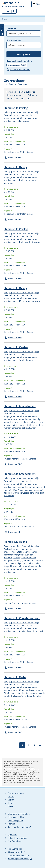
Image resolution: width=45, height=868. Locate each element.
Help (10, 803)
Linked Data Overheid (17, 838)
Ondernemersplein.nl (17, 855)
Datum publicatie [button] (27, 92)
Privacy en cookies (16, 817)
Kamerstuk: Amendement (20, 406)
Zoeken (11, 806)
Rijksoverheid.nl (15, 852)
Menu (39, 4)
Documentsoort (14, 40)
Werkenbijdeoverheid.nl (18, 859)
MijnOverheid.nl (15, 849)
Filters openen (2, 30)
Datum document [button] (14, 95)
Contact (11, 797)
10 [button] (16, 98)
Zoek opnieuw (24, 54)
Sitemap (11, 824)
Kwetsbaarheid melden (18, 827)
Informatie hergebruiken (19, 814)
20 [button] (22, 98)
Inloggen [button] (7, 11)
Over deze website (16, 793)
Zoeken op (11, 29)
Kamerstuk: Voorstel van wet (22, 618)
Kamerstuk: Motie (15, 677)
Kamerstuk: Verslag (16, 108)
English (11, 800)
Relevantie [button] (33, 95)
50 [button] (28, 98)
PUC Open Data (15, 841)
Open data (12, 835)
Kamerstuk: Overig (16, 167)
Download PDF (15, 157)
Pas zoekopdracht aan (20, 70)
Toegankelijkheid (15, 820)
